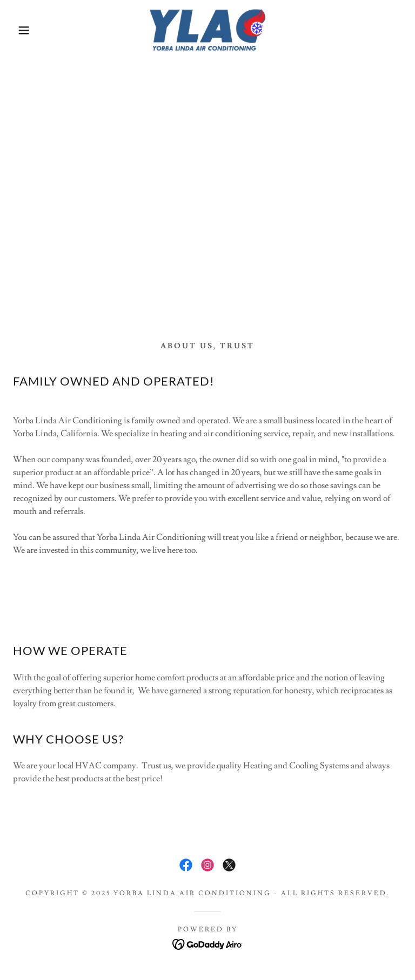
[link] (207, 30)
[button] (21, 30)
